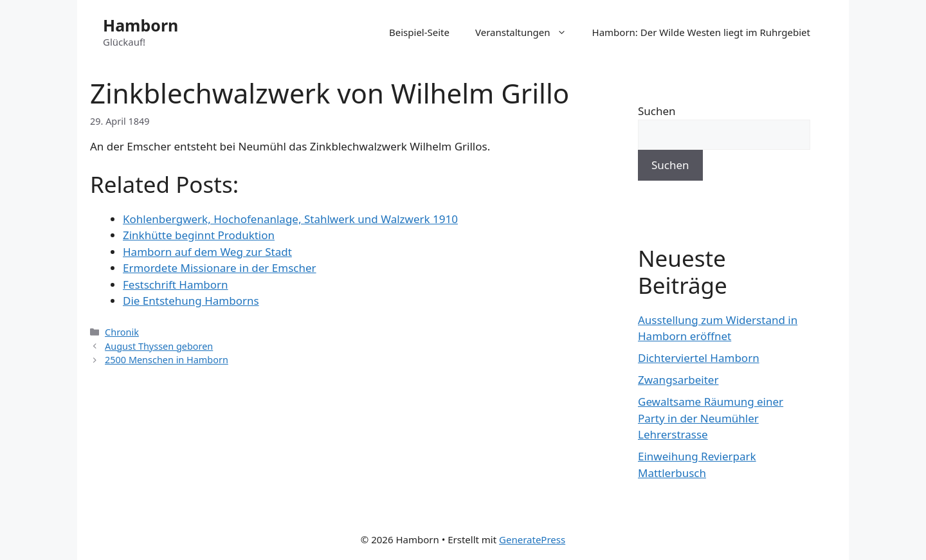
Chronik (122, 332)
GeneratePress (532, 539)
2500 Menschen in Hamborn (167, 360)
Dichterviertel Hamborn (699, 358)
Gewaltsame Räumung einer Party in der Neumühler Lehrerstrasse (711, 418)
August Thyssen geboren (159, 346)
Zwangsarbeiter (678, 380)
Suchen (657, 111)
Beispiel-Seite (419, 32)
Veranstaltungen (527, 32)
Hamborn (141, 25)
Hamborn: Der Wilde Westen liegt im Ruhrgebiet (701, 32)
